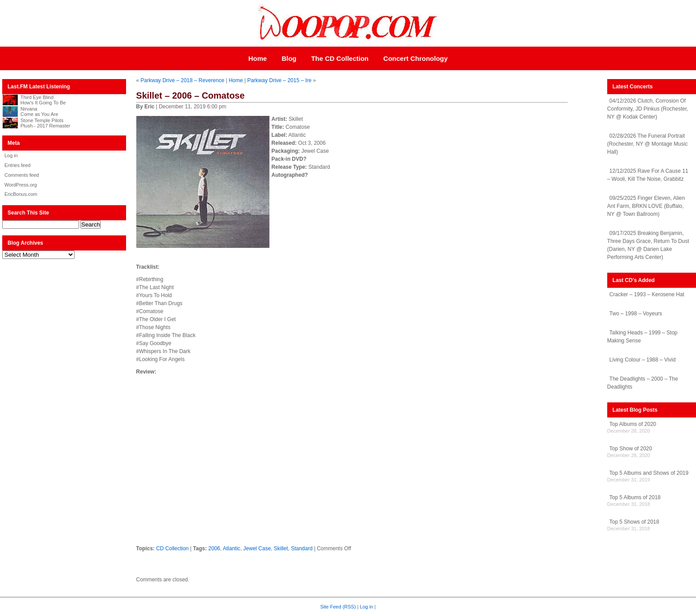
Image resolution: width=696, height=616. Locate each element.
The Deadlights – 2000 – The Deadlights (643, 383)
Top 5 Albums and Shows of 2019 (649, 473)
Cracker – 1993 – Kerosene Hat (647, 294)
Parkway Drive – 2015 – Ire (279, 80)
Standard (302, 548)
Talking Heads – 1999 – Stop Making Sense (642, 337)
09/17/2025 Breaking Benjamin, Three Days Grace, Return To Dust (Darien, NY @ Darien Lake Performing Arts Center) (648, 245)
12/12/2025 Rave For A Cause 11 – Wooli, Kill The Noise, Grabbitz (648, 175)
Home (257, 58)
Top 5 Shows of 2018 (634, 522)
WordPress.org (21, 185)
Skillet (281, 548)
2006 (214, 548)
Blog (289, 58)
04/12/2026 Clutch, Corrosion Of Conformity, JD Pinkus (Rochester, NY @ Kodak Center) (648, 109)
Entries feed (18, 165)
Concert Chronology (416, 58)
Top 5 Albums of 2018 (635, 497)
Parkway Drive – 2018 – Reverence (183, 80)
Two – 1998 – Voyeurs (636, 314)
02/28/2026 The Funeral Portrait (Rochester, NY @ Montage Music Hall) (647, 144)
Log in (11, 155)
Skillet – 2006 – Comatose (191, 95)
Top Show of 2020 (631, 449)
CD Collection (172, 548)
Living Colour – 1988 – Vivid (643, 360)
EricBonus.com (21, 194)
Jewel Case (257, 548)
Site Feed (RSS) (338, 607)
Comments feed (22, 175)
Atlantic (231, 548)
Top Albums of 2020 (633, 424)
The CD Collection (340, 58)
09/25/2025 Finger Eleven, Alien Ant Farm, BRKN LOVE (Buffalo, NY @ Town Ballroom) (646, 206)
